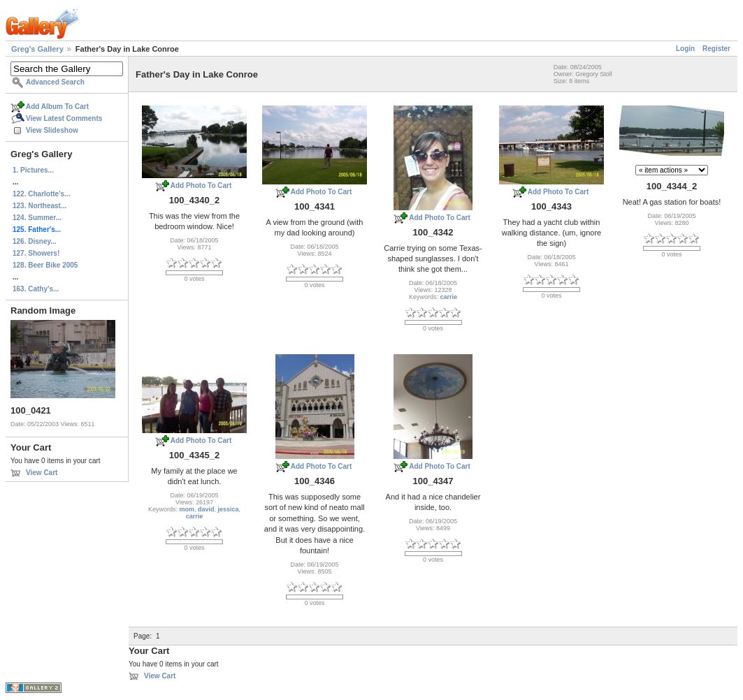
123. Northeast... (39, 206)
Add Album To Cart (57, 107)
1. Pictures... (33, 170)
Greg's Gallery (37, 49)
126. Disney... (35, 241)
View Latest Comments (64, 118)
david (206, 509)
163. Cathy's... (36, 289)
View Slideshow (52, 130)
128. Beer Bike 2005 (45, 265)
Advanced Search (55, 82)
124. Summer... (37, 218)
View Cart (42, 473)
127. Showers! (36, 253)
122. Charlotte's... (41, 194)
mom (187, 509)
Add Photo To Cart (201, 185)
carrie (449, 297)
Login (685, 49)
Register (716, 49)
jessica (229, 509)
